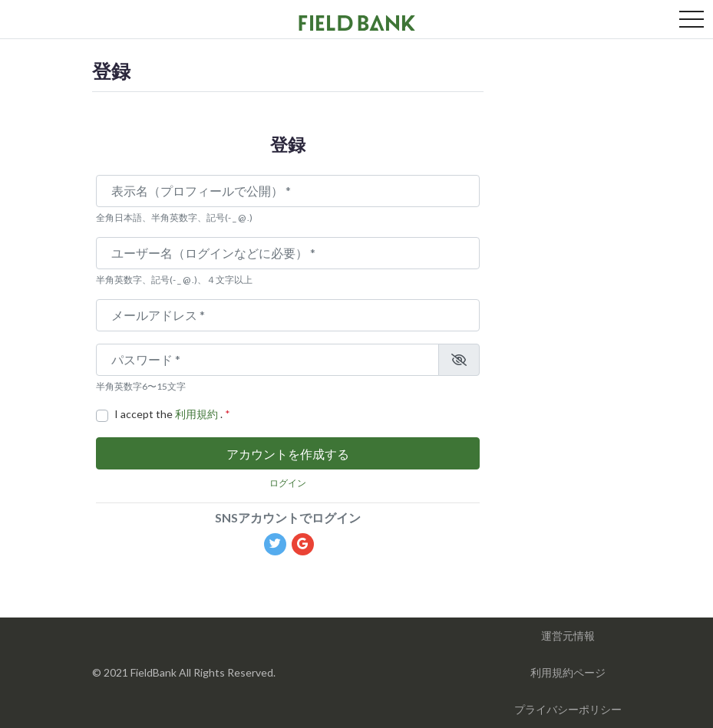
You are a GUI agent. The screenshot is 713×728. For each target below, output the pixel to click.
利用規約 (198, 414)
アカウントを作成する (288, 454)
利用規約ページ (568, 672)
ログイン (288, 483)
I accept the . (172, 414)
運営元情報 (568, 636)
